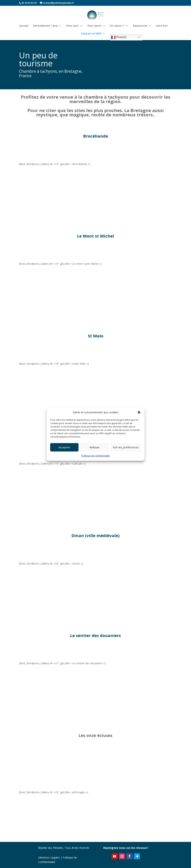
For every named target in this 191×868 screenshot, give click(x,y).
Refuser (95, 447)
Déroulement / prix (46, 26)
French (119, 37)
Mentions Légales (49, 857)
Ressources (140, 26)
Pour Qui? (73, 26)
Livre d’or (162, 26)
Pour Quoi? (95, 26)
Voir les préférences (126, 447)
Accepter (64, 447)
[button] (139, 412)
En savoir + (117, 26)
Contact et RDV (91, 34)
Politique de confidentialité (95, 456)
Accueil (24, 26)
